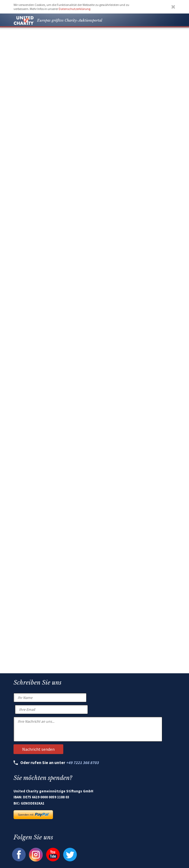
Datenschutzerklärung (74, 9)
